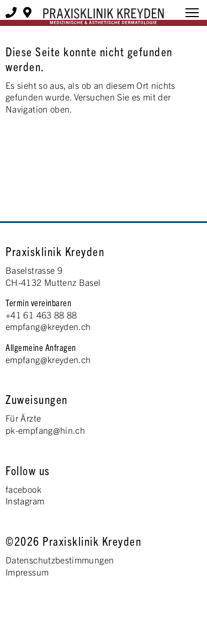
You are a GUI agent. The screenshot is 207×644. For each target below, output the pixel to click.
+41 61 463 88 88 (41, 315)
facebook (23, 489)
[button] (192, 14)
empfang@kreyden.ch (48, 326)
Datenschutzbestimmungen (60, 560)
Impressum (27, 572)
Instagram (25, 501)
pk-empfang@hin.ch (45, 430)
